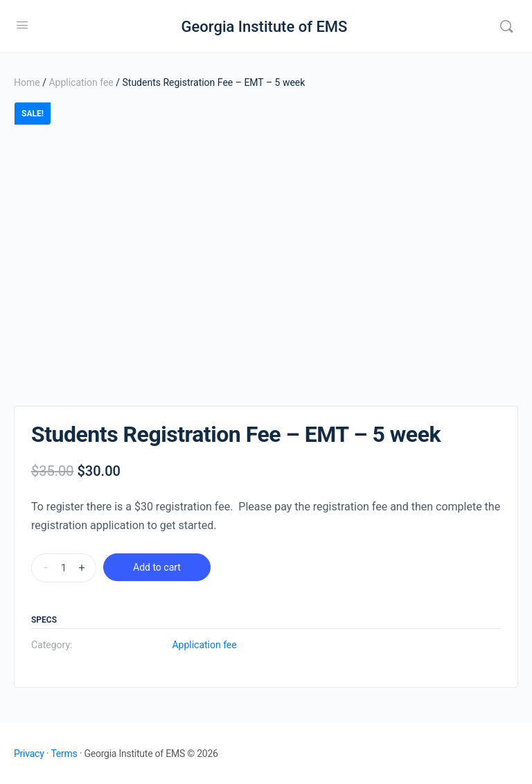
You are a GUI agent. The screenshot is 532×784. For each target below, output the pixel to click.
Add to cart (157, 567)
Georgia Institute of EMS (265, 27)
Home (27, 82)
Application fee (81, 82)
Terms (64, 754)
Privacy (29, 754)
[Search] (506, 26)
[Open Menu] (22, 25)
